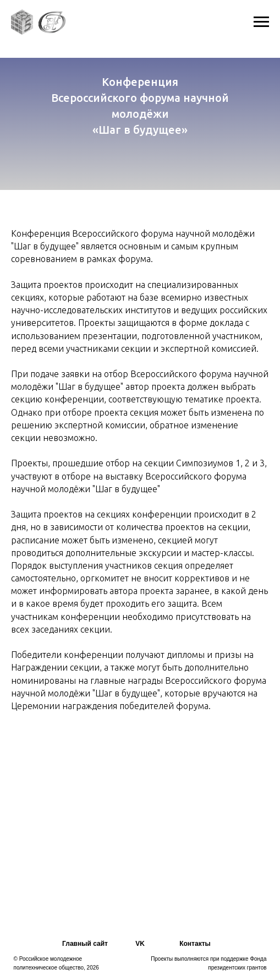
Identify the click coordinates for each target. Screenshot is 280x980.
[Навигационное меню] (261, 22)
